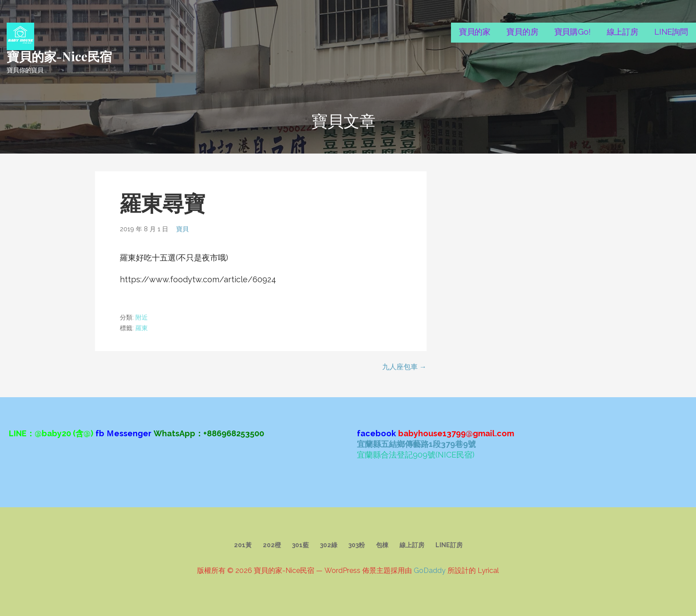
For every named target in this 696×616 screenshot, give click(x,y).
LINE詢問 (671, 32)
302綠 (329, 545)
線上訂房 (623, 32)
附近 (142, 317)
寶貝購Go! (573, 32)
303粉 (357, 545)
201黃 (243, 545)
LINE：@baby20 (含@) (51, 433)
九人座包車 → (404, 367)
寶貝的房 (522, 32)
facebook (376, 433)
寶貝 (182, 229)
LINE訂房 (449, 545)
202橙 (272, 545)
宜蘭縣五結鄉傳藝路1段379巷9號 (416, 444)
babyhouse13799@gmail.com (456, 433)
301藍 (301, 545)
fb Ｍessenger (123, 433)
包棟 (382, 545)
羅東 (142, 328)
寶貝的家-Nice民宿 (59, 56)
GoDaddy (430, 571)
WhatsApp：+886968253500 (209, 433)
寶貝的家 (475, 32)
